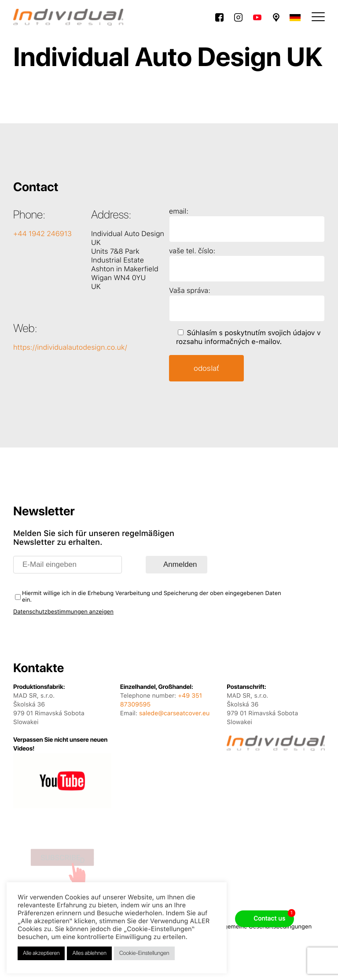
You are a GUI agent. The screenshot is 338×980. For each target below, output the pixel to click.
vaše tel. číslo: (192, 251)
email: (179, 211)
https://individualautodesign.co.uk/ (70, 347)
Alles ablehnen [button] (89, 953)
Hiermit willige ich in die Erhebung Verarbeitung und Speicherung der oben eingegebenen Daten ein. (152, 597)
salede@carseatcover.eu (174, 714)
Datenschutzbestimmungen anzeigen (63, 612)
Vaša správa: (190, 290)
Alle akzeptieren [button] (41, 953)
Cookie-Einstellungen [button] (144, 953)
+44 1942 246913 (42, 234)
